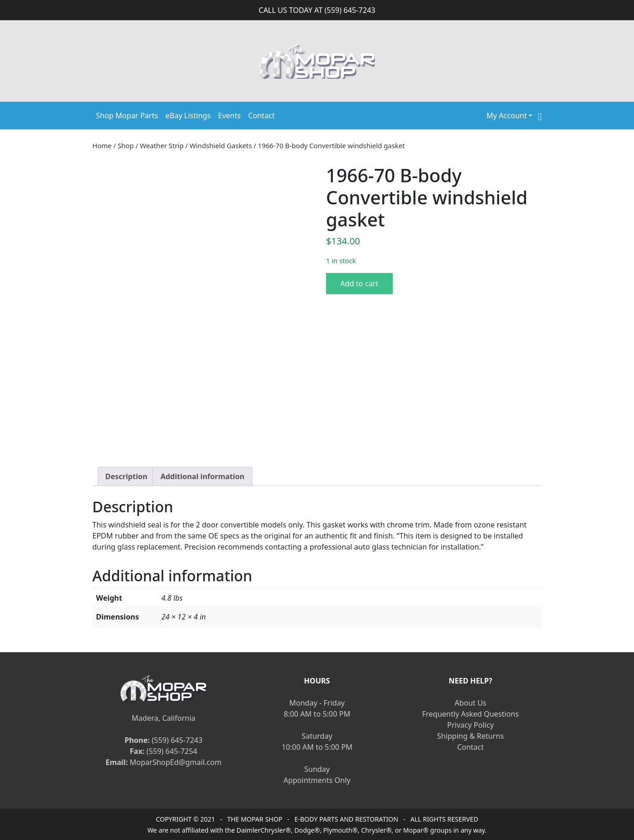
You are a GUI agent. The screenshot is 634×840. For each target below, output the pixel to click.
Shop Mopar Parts (127, 116)
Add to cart (359, 284)
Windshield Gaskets (221, 145)
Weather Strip (162, 145)
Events (230, 116)
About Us (470, 703)
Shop (126, 145)
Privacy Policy (470, 725)
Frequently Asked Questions (471, 714)
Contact (262, 116)
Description (127, 476)
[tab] (127, 476)
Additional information (202, 476)
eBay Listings (188, 116)
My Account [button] (507, 116)
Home (102, 145)
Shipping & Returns (470, 736)
